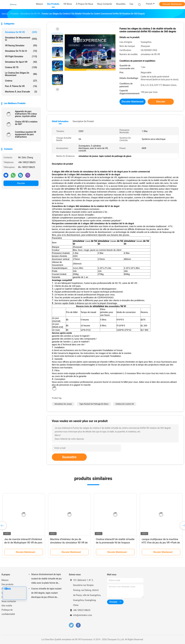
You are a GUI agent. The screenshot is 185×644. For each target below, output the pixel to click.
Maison (5, 580)
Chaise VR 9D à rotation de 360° (26, 123)
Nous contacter (9, 601)
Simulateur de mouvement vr (21, 39)
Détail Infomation (60, 121)
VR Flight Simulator (21, 56)
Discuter (21, 183)
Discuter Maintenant (172, 4)
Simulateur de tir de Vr (21, 51)
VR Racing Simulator (21, 46)
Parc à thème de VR (21, 86)
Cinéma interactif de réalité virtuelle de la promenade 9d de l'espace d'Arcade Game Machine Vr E (115, 543)
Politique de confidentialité (8, 612)
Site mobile (7, 606)
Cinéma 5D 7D (21, 67)
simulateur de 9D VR (21, 32)
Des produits (8, 584)
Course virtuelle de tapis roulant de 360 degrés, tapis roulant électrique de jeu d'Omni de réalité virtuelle (46, 593)
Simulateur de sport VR (21, 62)
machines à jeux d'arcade (21, 92)
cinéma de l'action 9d (125, 404)
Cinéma (21, 81)
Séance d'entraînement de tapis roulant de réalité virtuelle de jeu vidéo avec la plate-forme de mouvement (46, 579)
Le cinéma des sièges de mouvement (21, 74)
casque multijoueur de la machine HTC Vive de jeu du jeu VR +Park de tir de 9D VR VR (161, 543)
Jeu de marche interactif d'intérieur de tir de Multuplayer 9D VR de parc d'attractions (23, 543)
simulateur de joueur (63, 404)
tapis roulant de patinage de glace (94, 404)
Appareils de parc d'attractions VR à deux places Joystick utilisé (26, 114)
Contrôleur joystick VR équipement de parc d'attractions (26, 134)
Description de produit (83, 121)
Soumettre (69, 457)
